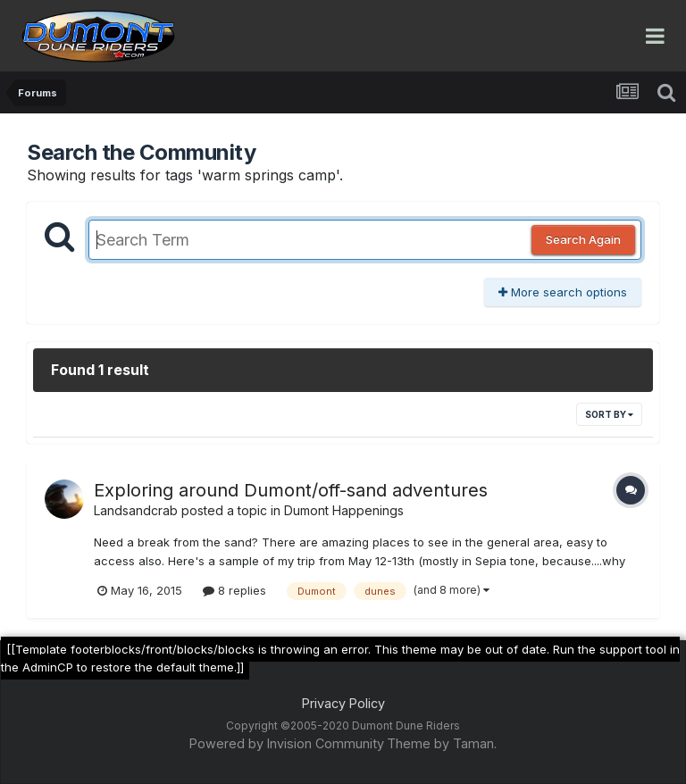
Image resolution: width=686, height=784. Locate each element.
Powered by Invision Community (287, 743)
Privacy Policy (343, 703)
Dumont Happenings (344, 510)
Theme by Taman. (442, 743)
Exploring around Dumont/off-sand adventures (291, 490)
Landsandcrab (136, 510)
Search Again (583, 239)
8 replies (234, 590)
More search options (563, 292)
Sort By (609, 414)
